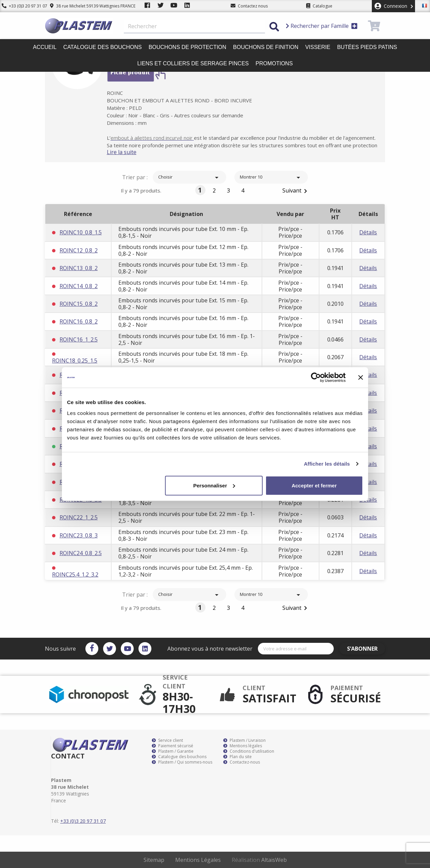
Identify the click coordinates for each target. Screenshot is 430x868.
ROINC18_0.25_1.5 (75, 361)
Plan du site (237, 757)
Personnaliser (214, 485)
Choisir (189, 178)
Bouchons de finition (266, 47)
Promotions (274, 63)
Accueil (45, 47)
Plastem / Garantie (173, 751)
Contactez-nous (242, 762)
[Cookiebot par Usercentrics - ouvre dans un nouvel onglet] (316, 378)
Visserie (318, 47)
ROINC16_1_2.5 (79, 339)
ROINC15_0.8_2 (79, 304)
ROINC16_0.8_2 (79, 321)
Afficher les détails (327, 464)
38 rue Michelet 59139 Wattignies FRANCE (89, 6)
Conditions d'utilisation (249, 751)
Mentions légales (243, 746)
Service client (167, 740)
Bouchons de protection (187, 47)
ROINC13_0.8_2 (79, 268)
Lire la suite (128, 152)
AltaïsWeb (274, 860)
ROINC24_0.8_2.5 (81, 553)
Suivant (296, 191)
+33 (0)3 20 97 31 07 (23, 6)
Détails (368, 232)
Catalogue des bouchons (103, 47)
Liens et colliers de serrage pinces (193, 63)
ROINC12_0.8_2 (79, 250)
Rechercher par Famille (322, 26)
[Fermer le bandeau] (361, 378)
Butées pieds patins (367, 47)
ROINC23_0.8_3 (79, 535)
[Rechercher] (194, 27)
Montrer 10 (271, 178)
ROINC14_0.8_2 (79, 286)
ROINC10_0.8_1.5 (81, 232)
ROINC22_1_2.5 (79, 517)
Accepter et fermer (314, 485)
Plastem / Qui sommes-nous (182, 762)
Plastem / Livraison (244, 740)
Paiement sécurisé (172, 746)
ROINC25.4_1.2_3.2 (75, 574)
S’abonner (365, 649)
